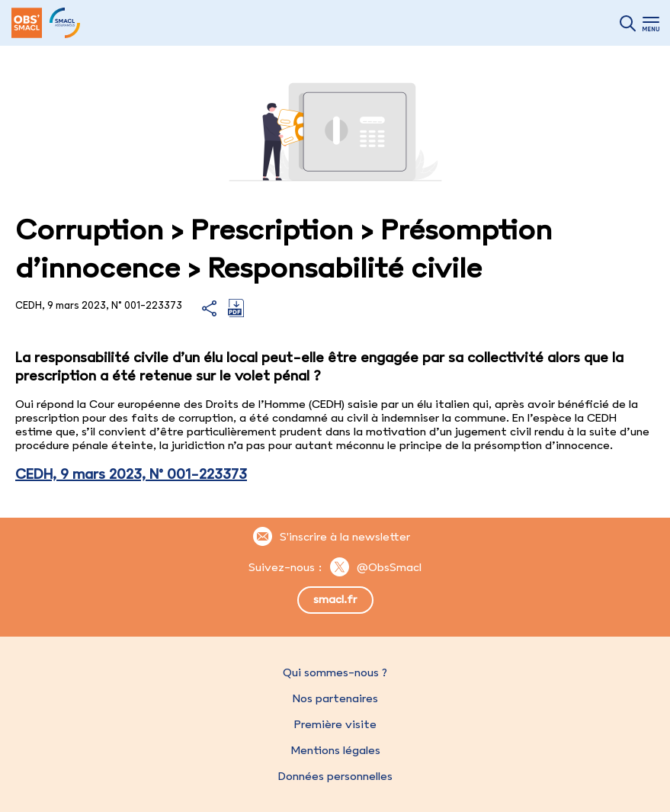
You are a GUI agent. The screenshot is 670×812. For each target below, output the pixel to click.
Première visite (335, 724)
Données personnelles (335, 776)
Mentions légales (335, 750)
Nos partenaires (335, 698)
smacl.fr (335, 599)
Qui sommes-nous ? (335, 672)
